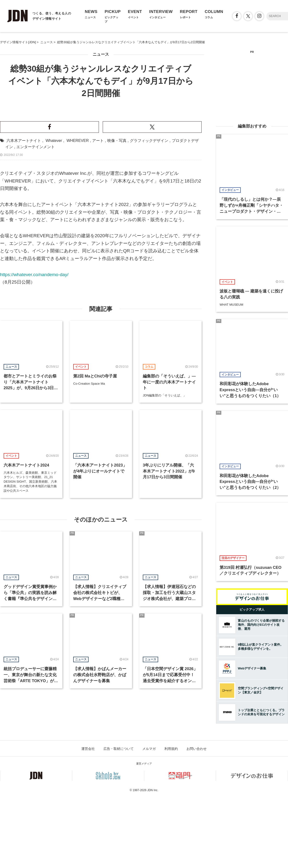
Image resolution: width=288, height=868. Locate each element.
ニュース (101, 54)
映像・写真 (117, 248)
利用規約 (171, 822)
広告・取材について (119, 822)
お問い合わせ (197, 822)
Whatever (54, 248)
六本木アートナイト (24, 248)
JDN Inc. (153, 863)
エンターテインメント (36, 255)
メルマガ (149, 822)
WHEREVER (78, 248)
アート (98, 248)
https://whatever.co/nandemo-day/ (34, 382)
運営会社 (88, 822)
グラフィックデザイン (149, 248)
